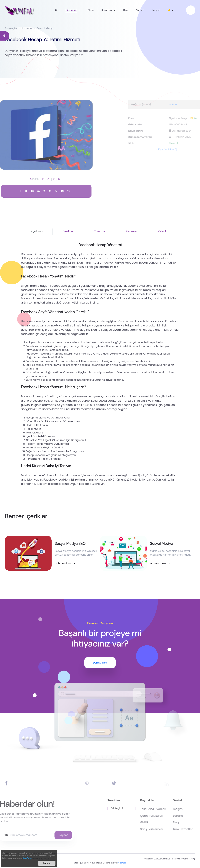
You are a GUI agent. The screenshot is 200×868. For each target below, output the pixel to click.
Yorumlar (100, 231)
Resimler (132, 231)
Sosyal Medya (46, 28)
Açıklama (37, 231)
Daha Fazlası (27, 858)
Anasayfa (11, 28)
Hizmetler (71, 10)
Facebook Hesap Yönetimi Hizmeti (39, 39)
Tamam (47, 863)
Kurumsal (107, 10)
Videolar (163, 231)
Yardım (140, 10)
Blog (126, 10)
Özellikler (68, 231)
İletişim (156, 10)
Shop (91, 10)
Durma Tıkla (100, 663)
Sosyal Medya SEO (70, 543)
